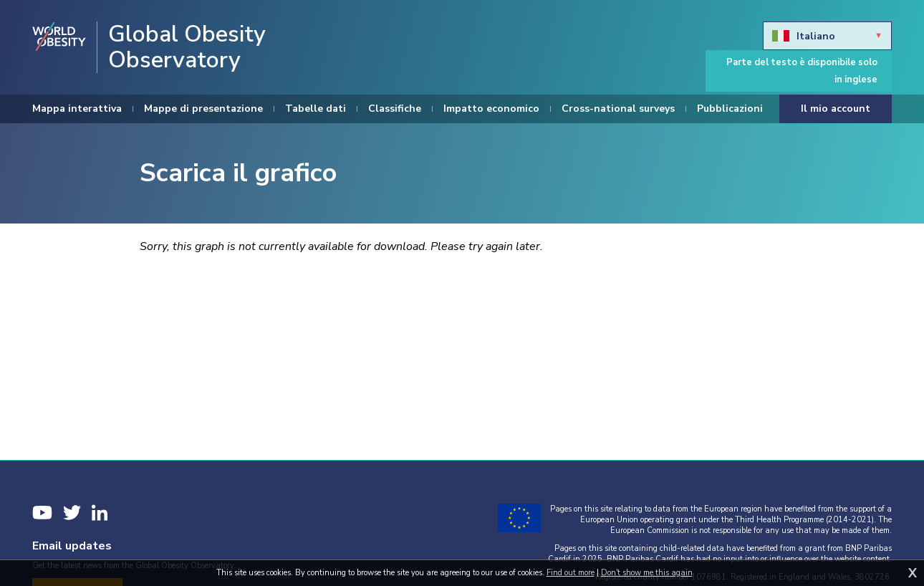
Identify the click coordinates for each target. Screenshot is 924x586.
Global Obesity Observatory (187, 47)
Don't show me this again (647, 573)
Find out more (571, 573)
